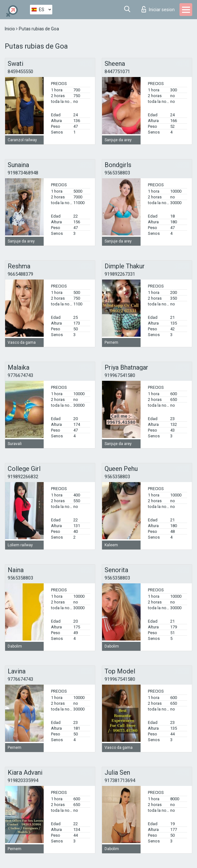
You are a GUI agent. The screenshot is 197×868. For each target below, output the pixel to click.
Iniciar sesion (158, 9)
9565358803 (117, 173)
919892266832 (23, 477)
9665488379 (20, 274)
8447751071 (117, 72)
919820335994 (23, 780)
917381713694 (120, 780)
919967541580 (120, 375)
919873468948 (23, 173)
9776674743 (20, 375)
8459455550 (20, 72)
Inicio (10, 29)
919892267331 (120, 274)
